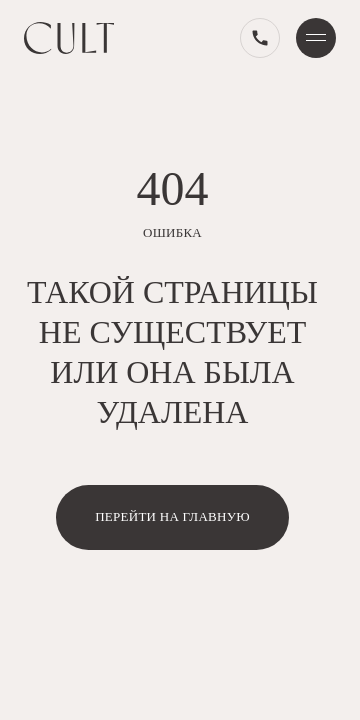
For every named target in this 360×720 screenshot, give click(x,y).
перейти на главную (172, 516)
